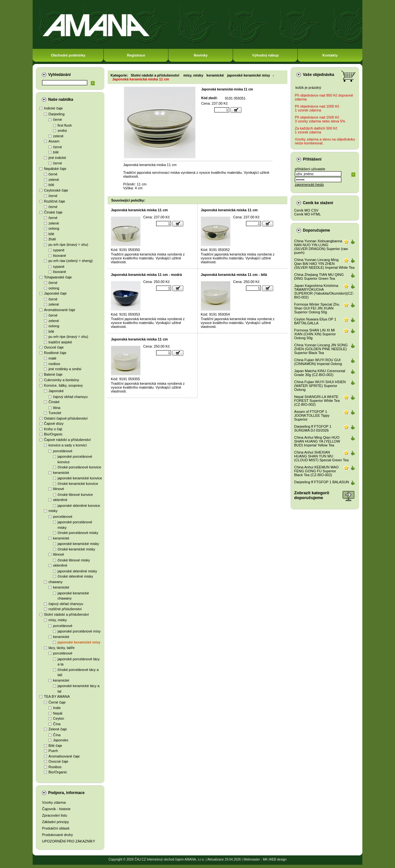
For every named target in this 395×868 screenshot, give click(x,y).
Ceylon (59, 718)
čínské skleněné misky (75, 576)
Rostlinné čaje (55, 353)
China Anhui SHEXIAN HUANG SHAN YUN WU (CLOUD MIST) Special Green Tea (321, 456)
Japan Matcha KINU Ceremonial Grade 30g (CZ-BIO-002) (320, 373)
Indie (57, 708)
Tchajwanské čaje (58, 277)
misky (53, 511)
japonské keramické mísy (79, 642)
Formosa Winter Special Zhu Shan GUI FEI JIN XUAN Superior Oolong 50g (317, 308)
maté (52, 358)
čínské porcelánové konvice (79, 467)
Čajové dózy (54, 424)
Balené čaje (53, 374)
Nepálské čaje (55, 169)
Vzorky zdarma (54, 802)
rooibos (54, 364)
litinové (59, 489)
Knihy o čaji (53, 429)
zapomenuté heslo (309, 184)
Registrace (136, 55)
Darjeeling (57, 114)
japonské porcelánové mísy (79, 631)
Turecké (55, 413)
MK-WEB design (275, 859)
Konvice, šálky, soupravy (63, 385)
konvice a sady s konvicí (68, 445)
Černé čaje (57, 702)
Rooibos (55, 767)
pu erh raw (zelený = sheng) (71, 261)
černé (58, 120)
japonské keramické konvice (80, 478)
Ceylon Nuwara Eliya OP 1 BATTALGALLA (315, 321)
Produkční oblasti (56, 828)
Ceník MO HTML (308, 214)
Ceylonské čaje (56, 190)
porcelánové (63, 451)
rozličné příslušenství (65, 609)
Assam (54, 141)
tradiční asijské (60, 342)
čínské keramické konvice (78, 484)
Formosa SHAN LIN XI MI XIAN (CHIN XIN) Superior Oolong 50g (315, 334)
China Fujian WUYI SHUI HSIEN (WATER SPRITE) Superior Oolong (320, 386)
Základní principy (55, 822)
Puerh (53, 751)
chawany (55, 582)
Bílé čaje (55, 746)
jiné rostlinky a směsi (65, 369)
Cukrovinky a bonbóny (62, 380)
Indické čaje (53, 108)
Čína (57, 724)
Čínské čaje (53, 212)
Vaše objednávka (319, 75)
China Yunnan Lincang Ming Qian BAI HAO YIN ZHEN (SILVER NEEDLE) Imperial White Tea (324, 264)
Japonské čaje (55, 293)
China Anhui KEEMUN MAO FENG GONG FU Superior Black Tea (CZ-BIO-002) (316, 471)
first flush (65, 125)
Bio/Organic (53, 434)
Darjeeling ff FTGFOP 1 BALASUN (322, 482)
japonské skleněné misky (77, 571)
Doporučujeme (316, 230)
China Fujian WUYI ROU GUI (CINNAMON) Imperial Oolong (318, 362)
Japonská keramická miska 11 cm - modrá (146, 275)
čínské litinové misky (74, 560)
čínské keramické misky (76, 549)
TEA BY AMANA (57, 696)
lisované (59, 256)
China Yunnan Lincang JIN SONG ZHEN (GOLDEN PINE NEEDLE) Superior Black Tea (321, 349)
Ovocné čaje (54, 347)
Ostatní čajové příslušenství (66, 418)
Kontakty (330, 55)
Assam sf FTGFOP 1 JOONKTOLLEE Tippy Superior (312, 415)
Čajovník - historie (56, 809)
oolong (54, 228)
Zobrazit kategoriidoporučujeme (312, 495)
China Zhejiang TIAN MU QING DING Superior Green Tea (319, 277)
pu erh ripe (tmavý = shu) (68, 245)
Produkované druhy (57, 835)
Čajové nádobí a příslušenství (67, 440)
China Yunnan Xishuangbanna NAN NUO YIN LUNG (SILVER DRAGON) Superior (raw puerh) (321, 247)
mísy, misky (58, 620)
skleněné (60, 500)
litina (57, 408)
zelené (58, 136)
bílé (56, 152)
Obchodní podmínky (68, 55)
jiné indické (57, 158)
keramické (61, 473)
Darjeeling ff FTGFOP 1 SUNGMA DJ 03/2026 (313, 428)
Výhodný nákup (265, 55)
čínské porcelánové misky (78, 533)
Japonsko (61, 740)
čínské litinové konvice (75, 495)
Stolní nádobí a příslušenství (66, 614)
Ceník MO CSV (306, 210)
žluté (52, 239)
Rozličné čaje (54, 201)
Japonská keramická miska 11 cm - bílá (234, 275)
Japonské (56, 391)
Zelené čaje (58, 729)
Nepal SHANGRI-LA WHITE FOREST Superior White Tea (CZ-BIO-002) (317, 401)
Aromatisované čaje (60, 310)
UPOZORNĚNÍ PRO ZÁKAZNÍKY (69, 841)
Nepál (58, 713)
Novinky (201, 55)
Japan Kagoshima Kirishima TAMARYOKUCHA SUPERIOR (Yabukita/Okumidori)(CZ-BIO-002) (324, 291)
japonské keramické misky (78, 544)
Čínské (54, 402)
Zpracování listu (55, 815)
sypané (59, 250)
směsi (62, 131)
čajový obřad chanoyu (70, 397)
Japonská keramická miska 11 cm (141, 79)
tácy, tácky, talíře (62, 648)
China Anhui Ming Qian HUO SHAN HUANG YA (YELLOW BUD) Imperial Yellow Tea (317, 441)
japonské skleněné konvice (79, 506)
